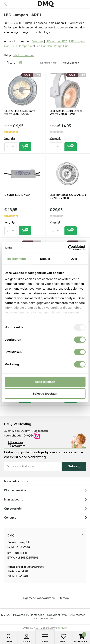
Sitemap (63, 598)
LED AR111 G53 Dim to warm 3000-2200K (20, 113)
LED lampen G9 (23, 46)
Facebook (16, 442)
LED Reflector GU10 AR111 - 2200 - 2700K (68, 196)
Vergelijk (10, 138)
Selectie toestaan (45, 393)
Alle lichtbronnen (24, 55)
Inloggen (27, 638)
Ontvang (74, 466)
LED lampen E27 (56, 41)
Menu (45, 638)
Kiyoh (64, 628)
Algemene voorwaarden (39, 598)
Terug (5, 4)
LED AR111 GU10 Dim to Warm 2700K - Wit (66, 113)
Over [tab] (74, 259)
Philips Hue (61, 46)
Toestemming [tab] (16, 259)
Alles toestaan (45, 382)
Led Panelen (44, 46)
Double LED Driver (17, 195)
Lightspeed (37, 615)
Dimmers (38, 41)
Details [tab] (45, 259)
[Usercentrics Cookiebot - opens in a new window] (68, 248)
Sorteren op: (49, 63)
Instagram (17, 446)
